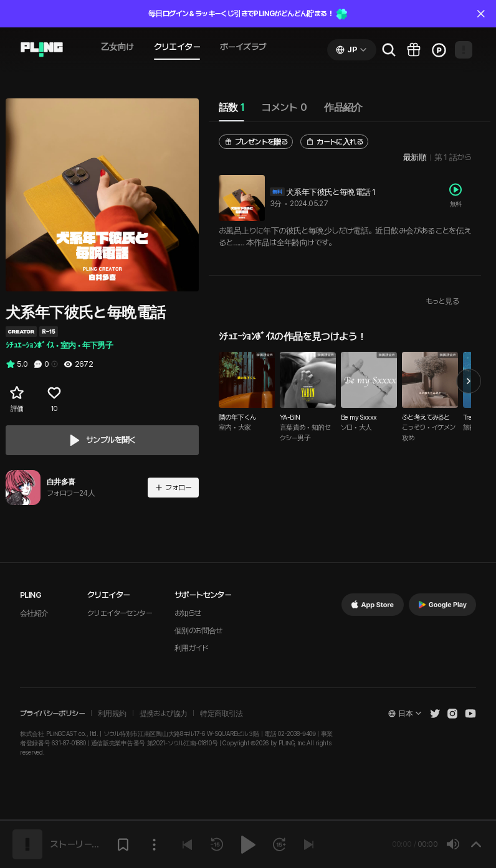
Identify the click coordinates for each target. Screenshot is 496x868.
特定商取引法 (221, 714)
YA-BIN (290, 417)
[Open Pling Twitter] (435, 714)
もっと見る (442, 301)
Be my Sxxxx (359, 417)
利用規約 (112, 714)
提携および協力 (164, 714)
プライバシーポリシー (52, 714)
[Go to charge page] (439, 50)
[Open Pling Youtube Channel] (470, 714)
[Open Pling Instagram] (452, 714)
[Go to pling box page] (414, 50)
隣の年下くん (237, 417)
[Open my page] (464, 50)
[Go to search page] (389, 50)
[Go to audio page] (42, 50)
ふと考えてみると (426, 417)
